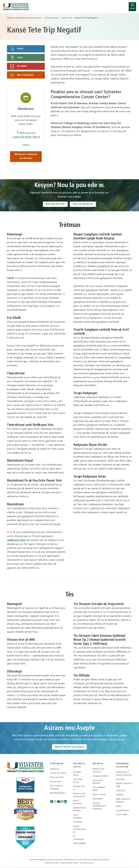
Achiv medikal (79, 846)
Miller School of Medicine (123, 802)
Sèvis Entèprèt (77, 818)
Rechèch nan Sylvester (98, 771)
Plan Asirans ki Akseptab (57, 788)
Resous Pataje (99, 796)
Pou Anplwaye (105, 860)
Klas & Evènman (22, 75)
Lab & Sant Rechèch (98, 783)
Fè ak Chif (121, 792)
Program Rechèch (101, 777)
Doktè (17, 49)
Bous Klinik (98, 800)
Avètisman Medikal (37, 860)
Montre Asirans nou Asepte (69, 748)
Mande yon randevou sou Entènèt (26, 157)
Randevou (55, 770)
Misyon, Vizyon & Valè (123, 786)
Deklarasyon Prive (72, 860)
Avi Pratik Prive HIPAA (89, 860)
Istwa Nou (121, 780)
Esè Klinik (77, 824)
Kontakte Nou (123, 812)
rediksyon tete (16, 541)
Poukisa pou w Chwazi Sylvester (124, 774)
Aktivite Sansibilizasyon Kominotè (99, 807)
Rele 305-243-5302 (55, 205)
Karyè (119, 808)
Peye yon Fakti (57, 778)
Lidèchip (120, 796)
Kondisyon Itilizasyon (55, 860)
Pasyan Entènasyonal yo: (79, 831)
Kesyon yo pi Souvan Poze (79, 796)
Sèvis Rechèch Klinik (99, 790)
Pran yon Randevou (83, 205)
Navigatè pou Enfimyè (79, 811)
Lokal (17, 58)
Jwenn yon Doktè (58, 774)
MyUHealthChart (58, 794)
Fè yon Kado (56, 783)
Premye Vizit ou (79, 789)
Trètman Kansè (77, 774)
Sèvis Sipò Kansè (78, 782)
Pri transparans (78, 840)
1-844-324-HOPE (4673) (26, 138)
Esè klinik (18, 67)
